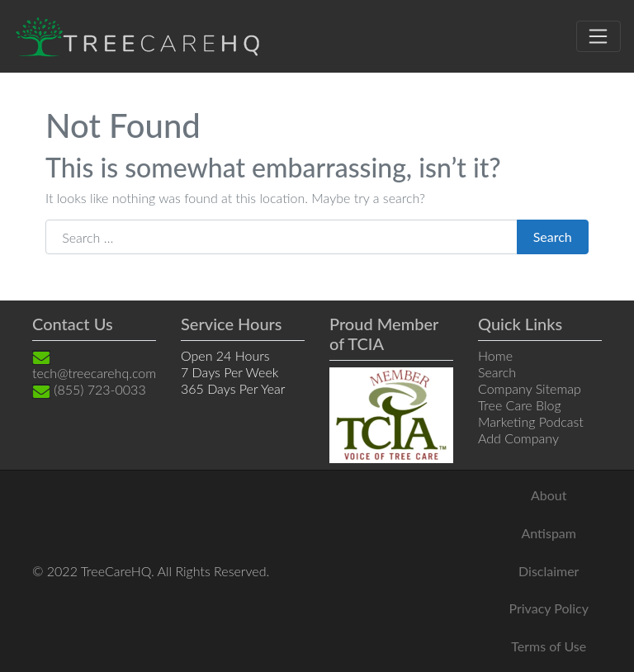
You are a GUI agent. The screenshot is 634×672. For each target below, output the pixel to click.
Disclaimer (549, 571)
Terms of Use (549, 646)
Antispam (549, 533)
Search (553, 237)
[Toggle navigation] (599, 36)
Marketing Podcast (531, 421)
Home (495, 355)
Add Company (518, 438)
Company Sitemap (530, 388)
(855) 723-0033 (89, 389)
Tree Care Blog (520, 405)
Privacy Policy (549, 608)
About (549, 495)
